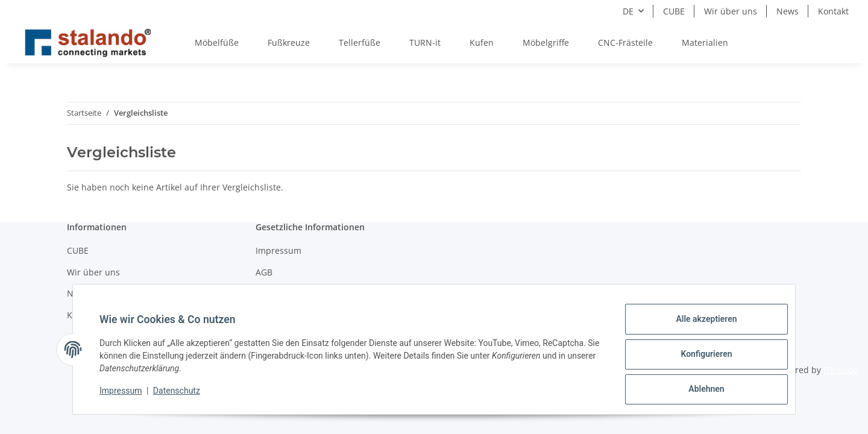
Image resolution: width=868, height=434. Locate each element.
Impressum (130, 397)
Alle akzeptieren (697, 329)
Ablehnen (697, 391)
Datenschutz (186, 397)
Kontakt (833, 11)
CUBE (674, 11)
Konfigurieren (697, 360)
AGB (264, 272)
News (788, 11)
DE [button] (628, 11)
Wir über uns (731, 11)
